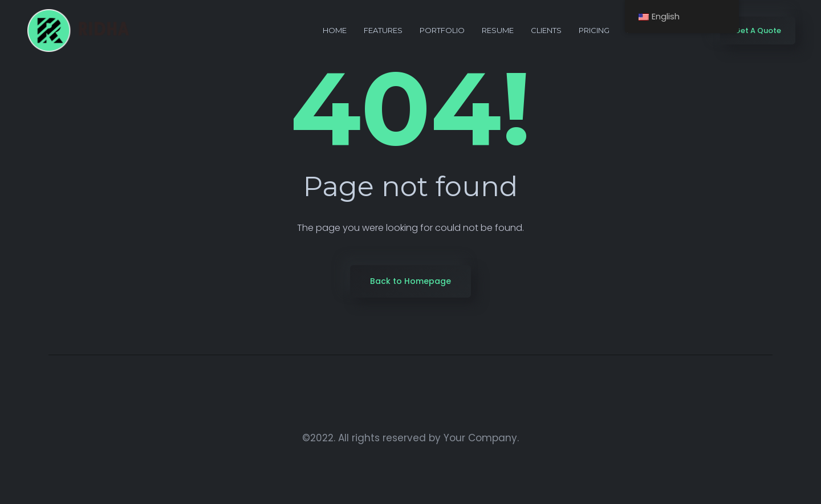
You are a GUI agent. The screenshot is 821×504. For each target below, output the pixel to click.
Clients (546, 30)
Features (383, 30)
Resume (498, 30)
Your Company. (481, 438)
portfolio (442, 30)
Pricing (594, 30)
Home (335, 30)
